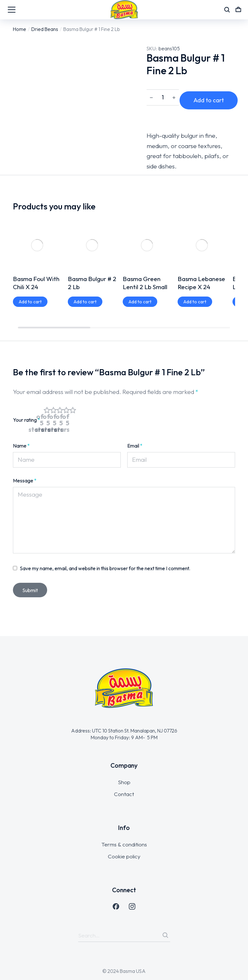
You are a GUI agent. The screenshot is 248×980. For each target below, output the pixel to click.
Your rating (27, 408)
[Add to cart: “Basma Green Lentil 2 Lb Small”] (140, 255)
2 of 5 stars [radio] (53, 408)
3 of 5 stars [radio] (60, 408)
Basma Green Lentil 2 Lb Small (145, 236)
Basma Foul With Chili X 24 (36, 236)
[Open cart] (238, 10)
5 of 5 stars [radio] (73, 408)
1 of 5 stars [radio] (47, 408)
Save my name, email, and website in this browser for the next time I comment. (105, 556)
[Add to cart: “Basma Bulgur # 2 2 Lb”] (85, 255)
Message (25, 469)
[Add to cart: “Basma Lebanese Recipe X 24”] (195, 255)
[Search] (165, 923)
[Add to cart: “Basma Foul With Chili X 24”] (30, 255)
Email (135, 434)
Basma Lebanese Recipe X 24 (201, 236)
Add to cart (214, 98)
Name (21, 434)
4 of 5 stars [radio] (66, 408)
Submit (30, 578)
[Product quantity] (163, 98)
